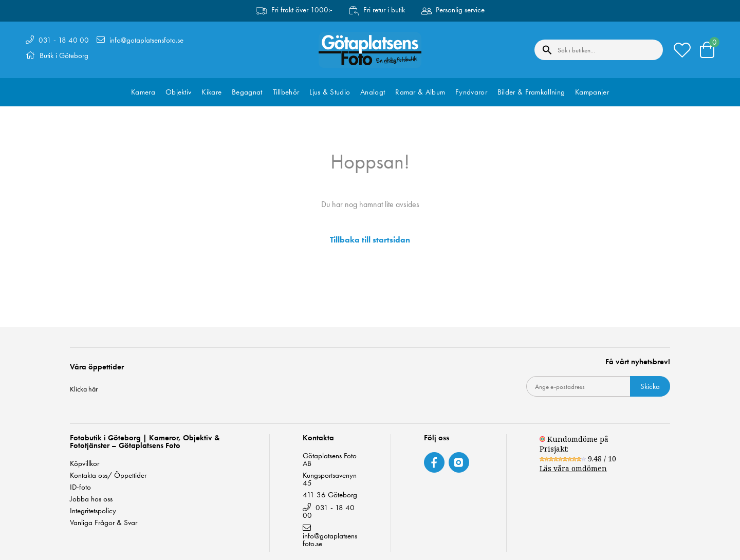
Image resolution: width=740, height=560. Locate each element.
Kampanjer (592, 92)
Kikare (211, 92)
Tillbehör (286, 92)
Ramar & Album (420, 92)
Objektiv (178, 92)
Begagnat (247, 92)
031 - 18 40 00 (64, 40)
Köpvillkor (85, 464)
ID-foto (80, 487)
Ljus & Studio (330, 92)
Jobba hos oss (91, 499)
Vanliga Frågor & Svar (104, 523)
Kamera (143, 92)
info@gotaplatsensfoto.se (146, 40)
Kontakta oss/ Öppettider (108, 475)
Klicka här (84, 389)
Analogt (373, 92)
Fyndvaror (471, 92)
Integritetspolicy (93, 511)
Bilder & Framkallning (531, 92)
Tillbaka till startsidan (370, 240)
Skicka (650, 386)
